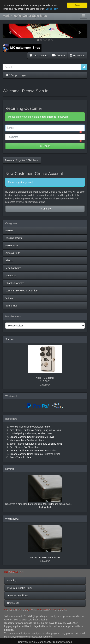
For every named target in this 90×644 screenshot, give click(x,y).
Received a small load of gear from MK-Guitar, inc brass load (38, 504)
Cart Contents (39, 55)
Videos (9, 298)
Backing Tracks (14, 238)
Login (23, 75)
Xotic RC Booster (45, 378)
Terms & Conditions (17, 596)
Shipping (12, 580)
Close (77, 5)
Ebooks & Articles (15, 283)
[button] (9, 31)
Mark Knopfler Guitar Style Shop (25, 16)
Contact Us (13, 603)
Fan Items (11, 276)
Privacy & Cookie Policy (20, 588)
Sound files (11, 306)
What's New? (12, 519)
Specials (10, 339)
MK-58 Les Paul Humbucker (45, 557)
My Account (77, 55)
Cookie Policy (52, 9)
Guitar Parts (12, 246)
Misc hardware (13, 268)
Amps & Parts (13, 253)
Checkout (59, 55)
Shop (14, 75)
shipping (43, 620)
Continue (45, 209)
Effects (9, 261)
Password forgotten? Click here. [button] (22, 160)
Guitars (9, 230)
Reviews (10, 469)
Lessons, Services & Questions (22, 291)
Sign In (45, 146)
